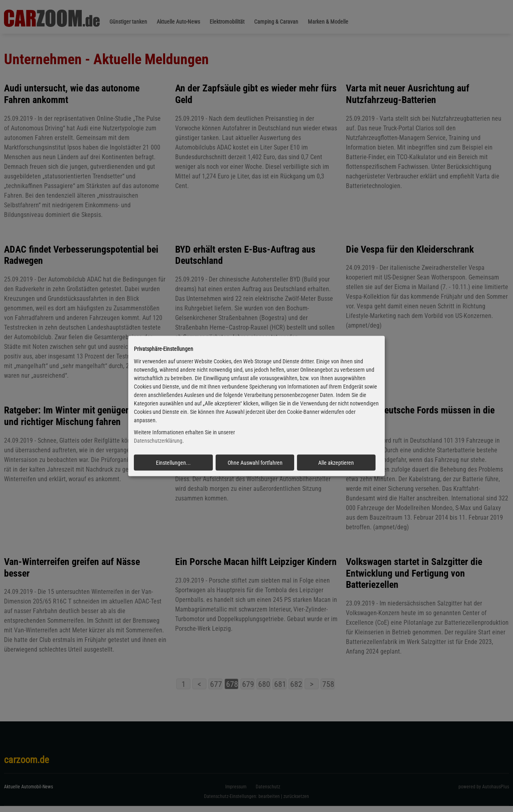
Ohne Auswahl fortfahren (255, 463)
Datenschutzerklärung (158, 441)
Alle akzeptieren (336, 463)
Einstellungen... (173, 463)
